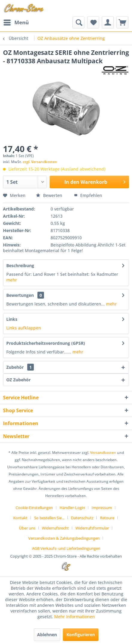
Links (12, 319)
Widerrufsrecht (55, 528)
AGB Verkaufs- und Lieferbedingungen (66, 548)
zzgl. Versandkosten (40, 162)
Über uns (27, 528)
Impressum (102, 508)
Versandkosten (103, 453)
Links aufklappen (24, 328)
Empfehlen (88, 195)
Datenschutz (82, 518)
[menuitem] (16, 22)
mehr (12, 280)
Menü (16, 22)
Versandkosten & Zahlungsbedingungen (64, 538)
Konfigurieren (81, 635)
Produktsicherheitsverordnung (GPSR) (46, 343)
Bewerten (50, 195)
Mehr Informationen (75, 617)
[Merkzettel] (93, 22)
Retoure (107, 518)
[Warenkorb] (122, 22)
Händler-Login (72, 508)
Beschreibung (20, 265)
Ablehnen (47, 635)
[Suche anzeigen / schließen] (78, 22)
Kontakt (20, 518)
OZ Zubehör (18, 380)
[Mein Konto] (108, 22)
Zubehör (20, 367)
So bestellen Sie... (49, 518)
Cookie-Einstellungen (34, 508)
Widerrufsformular (92, 528)
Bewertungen (20, 295)
